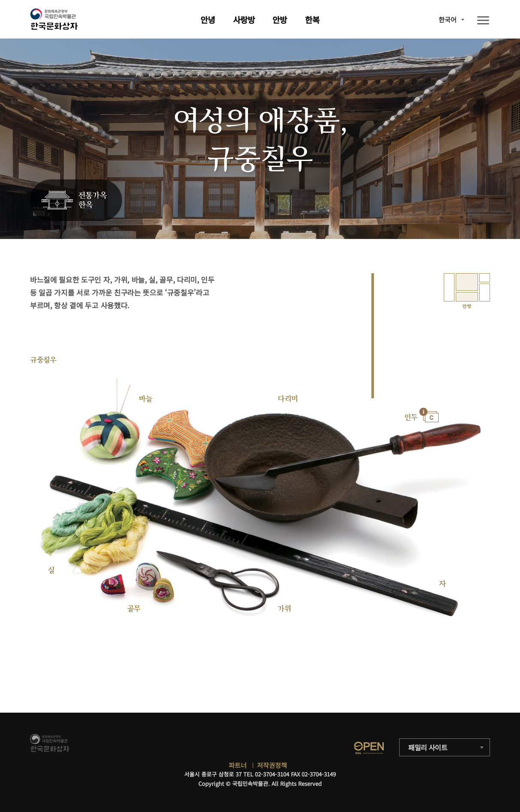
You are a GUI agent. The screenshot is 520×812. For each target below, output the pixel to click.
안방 (280, 19)
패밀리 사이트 (428, 747)
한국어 (448, 19)
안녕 (208, 19)
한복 (312, 19)
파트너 (238, 765)
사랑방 (244, 19)
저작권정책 (272, 765)
